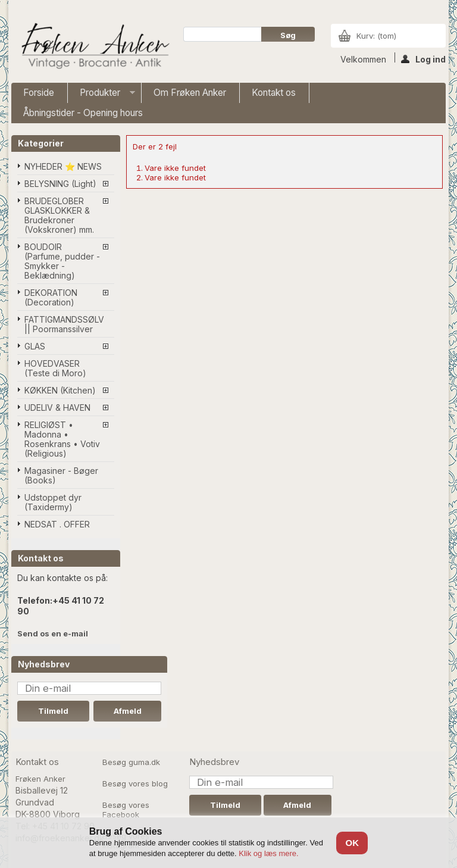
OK (352, 843)
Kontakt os (274, 93)
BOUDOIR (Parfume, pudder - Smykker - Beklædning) (62, 261)
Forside (39, 93)
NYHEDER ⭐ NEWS (63, 166)
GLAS (35, 346)
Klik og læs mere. (268, 853)
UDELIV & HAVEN (57, 408)
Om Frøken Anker (190, 93)
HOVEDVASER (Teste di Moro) (55, 368)
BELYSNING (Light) (60, 184)
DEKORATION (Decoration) (51, 297)
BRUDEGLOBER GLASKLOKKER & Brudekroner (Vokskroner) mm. (59, 215)
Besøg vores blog (135, 783)
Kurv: (376, 36)
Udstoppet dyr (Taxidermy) (53, 502)
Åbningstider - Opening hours (83, 113)
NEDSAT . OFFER (57, 524)
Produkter (101, 95)
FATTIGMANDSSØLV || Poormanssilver (64, 324)
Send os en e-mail (53, 633)
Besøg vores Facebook (126, 810)
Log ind (423, 58)
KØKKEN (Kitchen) (60, 390)
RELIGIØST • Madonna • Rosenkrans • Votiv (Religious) (62, 439)
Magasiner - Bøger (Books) (61, 475)
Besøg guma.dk (131, 762)
